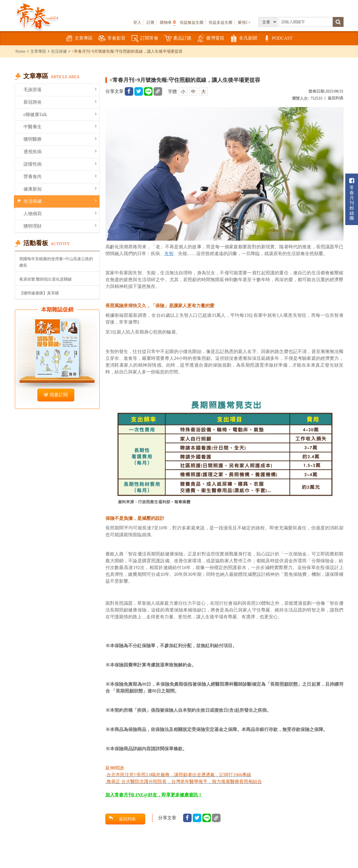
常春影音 (112, 39)
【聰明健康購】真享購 (39, 293)
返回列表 (336, 98)
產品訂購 (178, 39)
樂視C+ (244, 22)
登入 (137, 22)
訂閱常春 (145, 39)
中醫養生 (60, 126)
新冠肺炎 (60, 102)
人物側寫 (60, 213)
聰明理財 (60, 226)
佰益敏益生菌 (192, 22)
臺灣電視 (211, 39)
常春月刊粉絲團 (352, 199)
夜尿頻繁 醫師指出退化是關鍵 (46, 279)
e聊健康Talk (60, 114)
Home (21, 51)
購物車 (168, 22)
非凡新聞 (243, 39)
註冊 (151, 22)
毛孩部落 (60, 89)
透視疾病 (60, 151)
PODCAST (278, 39)
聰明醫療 (60, 139)
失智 (169, 254)
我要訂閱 (56, 395)
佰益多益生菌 (221, 22)
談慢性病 (60, 164)
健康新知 (60, 189)
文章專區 (79, 39)
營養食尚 (60, 176)
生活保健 (59, 51)
